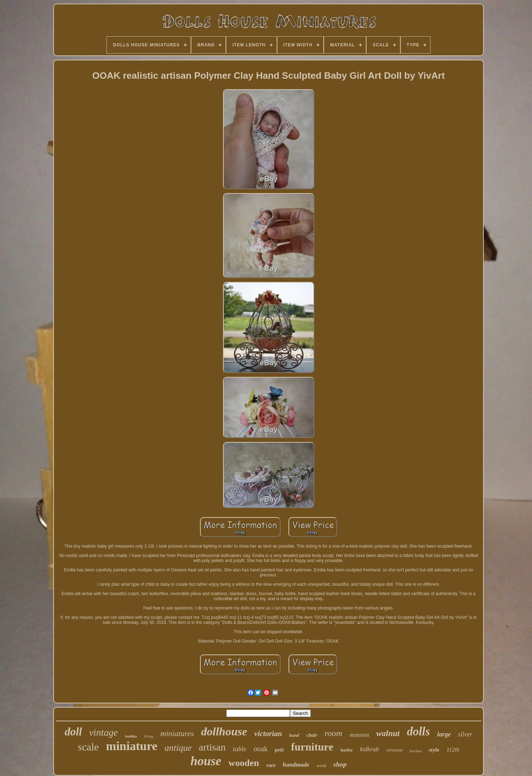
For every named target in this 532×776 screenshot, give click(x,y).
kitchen (416, 751)
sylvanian (395, 750)
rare (271, 765)
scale (88, 747)
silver (465, 734)
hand (294, 735)
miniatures (177, 733)
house (206, 761)
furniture (312, 747)
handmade (296, 765)
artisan (212, 747)
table (240, 749)
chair (312, 735)
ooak (261, 749)
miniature (132, 746)
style (434, 750)
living (149, 736)
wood (321, 766)
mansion (359, 735)
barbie (347, 750)
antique (178, 748)
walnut (388, 733)
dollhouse (224, 731)
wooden (244, 763)
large (444, 734)
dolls (418, 731)
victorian (268, 734)
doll (73, 732)
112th (453, 750)
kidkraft (370, 749)
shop (340, 764)
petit (279, 750)
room (333, 733)
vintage (103, 732)
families (131, 736)
